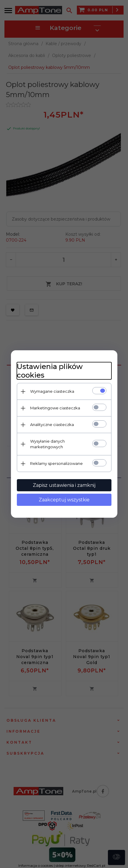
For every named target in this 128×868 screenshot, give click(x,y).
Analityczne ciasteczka (52, 425)
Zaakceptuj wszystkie (64, 500)
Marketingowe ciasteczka (55, 408)
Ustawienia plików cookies (50, 371)
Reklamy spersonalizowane (56, 463)
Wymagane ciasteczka (52, 391)
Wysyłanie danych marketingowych (47, 444)
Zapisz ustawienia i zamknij (64, 485)
